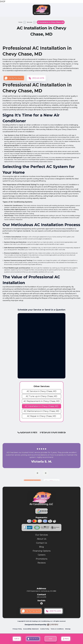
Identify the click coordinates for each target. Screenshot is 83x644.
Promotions (42, 559)
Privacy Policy (17, 629)
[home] (41, 10)
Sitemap (68, 629)
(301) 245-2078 (41, 597)
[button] (66, 639)
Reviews (42, 563)
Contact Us (41, 543)
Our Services (41, 535)
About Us (42, 539)
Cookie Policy (45, 629)
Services (29, 22)
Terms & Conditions (57, 629)
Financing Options (42, 551)
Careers (42, 555)
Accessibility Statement (31, 629)
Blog (41, 547)
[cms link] (41, 391)
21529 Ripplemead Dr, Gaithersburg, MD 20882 (41, 591)
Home (20, 22)
